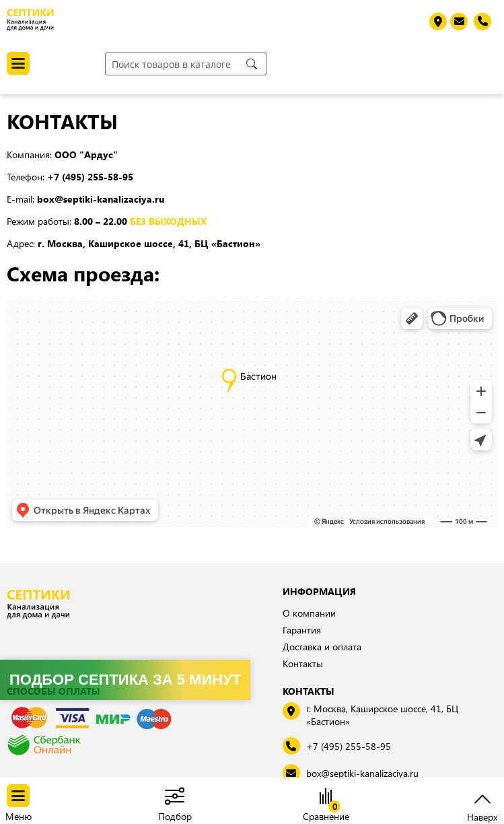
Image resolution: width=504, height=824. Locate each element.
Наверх (482, 816)
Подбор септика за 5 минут (125, 680)
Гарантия (302, 630)
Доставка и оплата (322, 647)
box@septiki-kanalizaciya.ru (362, 773)
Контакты (303, 663)
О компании (309, 613)
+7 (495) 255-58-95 (349, 746)
